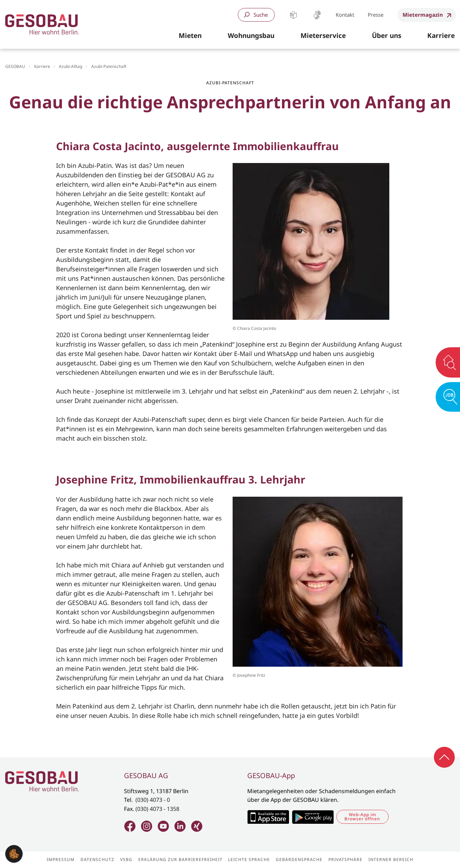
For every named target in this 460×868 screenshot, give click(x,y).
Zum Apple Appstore (268, 817)
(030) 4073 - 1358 (157, 809)
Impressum (61, 860)
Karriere (42, 66)
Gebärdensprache (317, 15)
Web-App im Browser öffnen (362, 817)
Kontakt (345, 15)
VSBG (126, 860)
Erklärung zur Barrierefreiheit (180, 860)
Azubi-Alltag (71, 66)
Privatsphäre (345, 860)
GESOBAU (15, 66)
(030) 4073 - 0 (153, 800)
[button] (190, 36)
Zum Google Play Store (313, 817)
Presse (376, 15)
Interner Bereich (391, 860)
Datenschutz (97, 860)
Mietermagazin (423, 15)
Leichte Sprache (293, 15)
